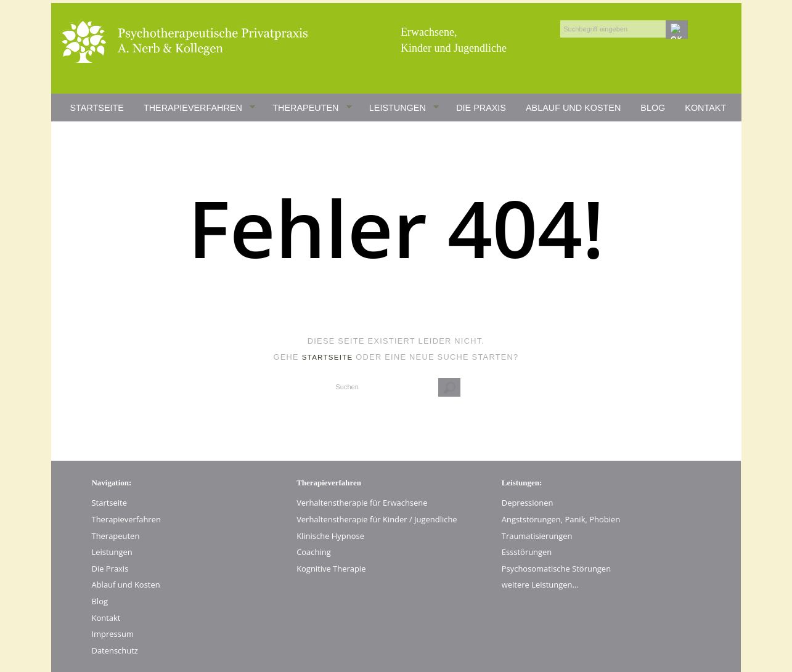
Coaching (314, 552)
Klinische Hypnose (330, 536)
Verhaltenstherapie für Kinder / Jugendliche (377, 519)
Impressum (113, 634)
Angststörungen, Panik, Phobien (561, 519)
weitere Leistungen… (540, 585)
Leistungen (404, 108)
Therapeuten (312, 108)
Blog (653, 108)
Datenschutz (115, 650)
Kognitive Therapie (331, 569)
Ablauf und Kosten (573, 108)
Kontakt (705, 108)
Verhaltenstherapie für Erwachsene (362, 503)
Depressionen (528, 503)
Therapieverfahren (200, 108)
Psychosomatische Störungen (556, 569)
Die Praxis (481, 108)
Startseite (97, 108)
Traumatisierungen (537, 536)
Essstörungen (527, 552)
